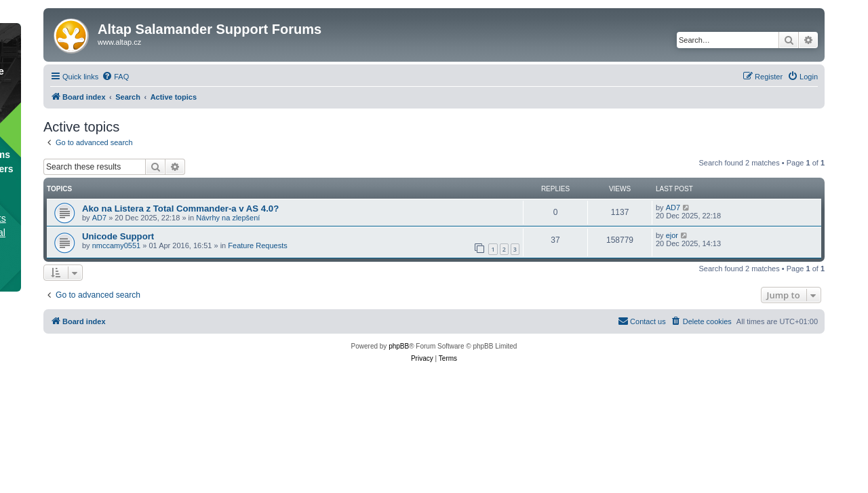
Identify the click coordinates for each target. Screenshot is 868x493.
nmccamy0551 (117, 245)
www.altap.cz (119, 42)
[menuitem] (115, 77)
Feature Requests (257, 245)
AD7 (99, 218)
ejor (672, 235)
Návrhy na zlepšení (228, 218)
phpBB (399, 346)
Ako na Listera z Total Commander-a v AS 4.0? (180, 209)
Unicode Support (118, 236)
